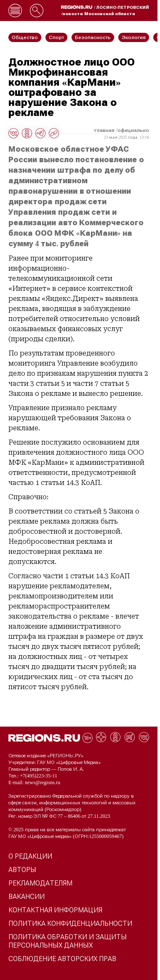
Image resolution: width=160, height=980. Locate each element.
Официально (133, 130)
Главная (105, 130)
